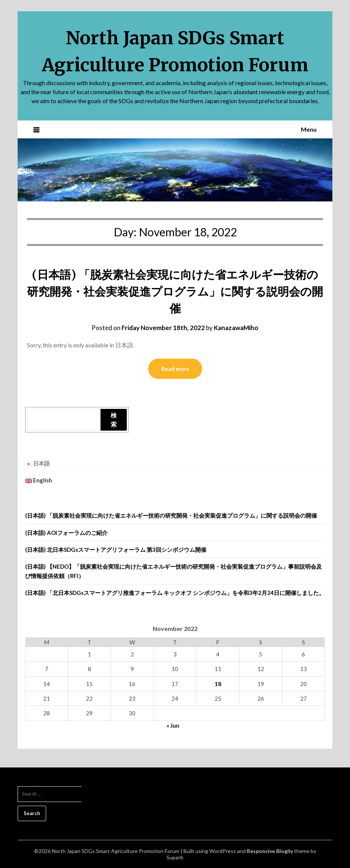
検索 (114, 420)
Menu (309, 129)
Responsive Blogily (270, 851)
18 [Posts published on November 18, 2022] (218, 684)
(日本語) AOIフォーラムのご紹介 (66, 533)
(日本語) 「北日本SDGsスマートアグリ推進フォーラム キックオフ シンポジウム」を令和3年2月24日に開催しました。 (175, 593)
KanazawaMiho (236, 328)
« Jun (173, 725)
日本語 (38, 463)
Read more (175, 369)
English (39, 480)
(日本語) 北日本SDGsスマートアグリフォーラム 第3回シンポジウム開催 (116, 550)
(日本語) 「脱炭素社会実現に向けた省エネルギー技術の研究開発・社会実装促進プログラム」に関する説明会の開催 (175, 291)
